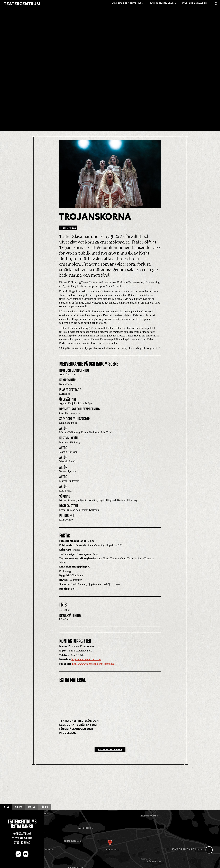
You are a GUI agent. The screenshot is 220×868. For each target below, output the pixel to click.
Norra (19, 807)
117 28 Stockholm (22, 838)
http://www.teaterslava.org (86, 659)
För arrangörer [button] (195, 4)
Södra (44, 807)
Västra (32, 807)
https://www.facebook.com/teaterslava (93, 664)
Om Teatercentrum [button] (127, 4)
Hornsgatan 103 (22, 834)
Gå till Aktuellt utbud (110, 750)
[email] (26, 854)
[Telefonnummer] (18, 854)
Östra (6, 807)
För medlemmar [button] (162, 4)
